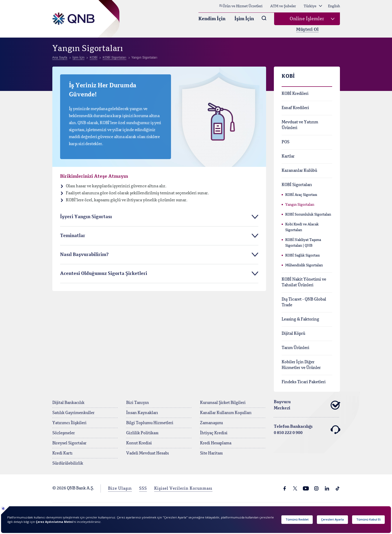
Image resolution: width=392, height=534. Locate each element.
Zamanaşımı (212, 423)
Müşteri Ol (307, 30)
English (334, 6)
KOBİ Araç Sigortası (301, 195)
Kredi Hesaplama (216, 443)
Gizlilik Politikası (142, 433)
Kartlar (288, 156)
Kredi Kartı (62, 453)
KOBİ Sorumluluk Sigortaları (308, 215)
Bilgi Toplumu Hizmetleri (150, 423)
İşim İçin (244, 19)
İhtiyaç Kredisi (214, 433)
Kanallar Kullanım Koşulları (226, 413)
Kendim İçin (212, 19)
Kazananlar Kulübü (299, 171)
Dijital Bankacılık (68, 403)
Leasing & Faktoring (300, 319)
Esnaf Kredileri (295, 108)
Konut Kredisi (139, 443)
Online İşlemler (307, 19)
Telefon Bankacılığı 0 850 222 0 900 (307, 430)
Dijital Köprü (293, 334)
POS (286, 142)
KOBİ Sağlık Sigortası (302, 255)
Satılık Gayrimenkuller (73, 413)
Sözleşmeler (64, 433)
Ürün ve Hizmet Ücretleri (241, 6)
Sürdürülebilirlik (68, 464)
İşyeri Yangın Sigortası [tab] (86, 217)
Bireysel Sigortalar (69, 443)
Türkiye (313, 6)
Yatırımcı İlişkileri (69, 423)
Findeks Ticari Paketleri (304, 382)
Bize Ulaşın (120, 489)
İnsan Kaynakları (142, 413)
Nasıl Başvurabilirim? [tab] (84, 255)
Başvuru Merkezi (307, 405)
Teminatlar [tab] (73, 236)
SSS (143, 489)
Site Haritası (211, 453)
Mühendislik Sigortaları (304, 265)
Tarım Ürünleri (295, 348)
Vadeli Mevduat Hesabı (148, 453)
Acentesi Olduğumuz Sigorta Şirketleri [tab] (104, 274)
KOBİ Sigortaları (297, 185)
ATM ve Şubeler (283, 6)
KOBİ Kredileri (295, 94)
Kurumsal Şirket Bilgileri (223, 403)
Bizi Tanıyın (138, 403)
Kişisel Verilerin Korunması (183, 489)
